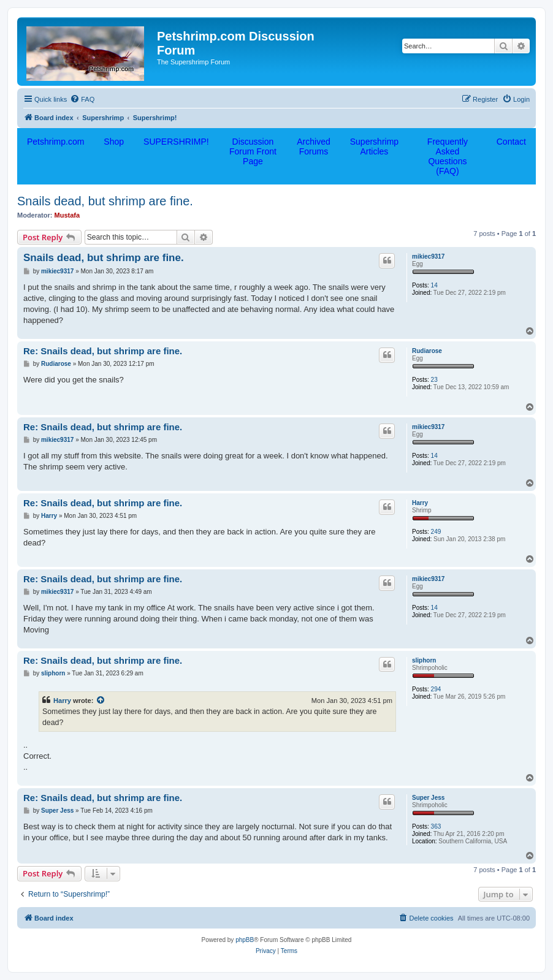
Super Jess (428, 798)
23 (434, 380)
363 (436, 826)
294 (436, 689)
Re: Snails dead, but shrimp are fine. (103, 351)
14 (434, 285)
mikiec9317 (428, 256)
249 (436, 532)
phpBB (245, 940)
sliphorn (424, 660)
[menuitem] (82, 99)
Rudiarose (427, 351)
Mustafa (67, 215)
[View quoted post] (101, 701)
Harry (420, 503)
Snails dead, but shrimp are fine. (105, 201)
